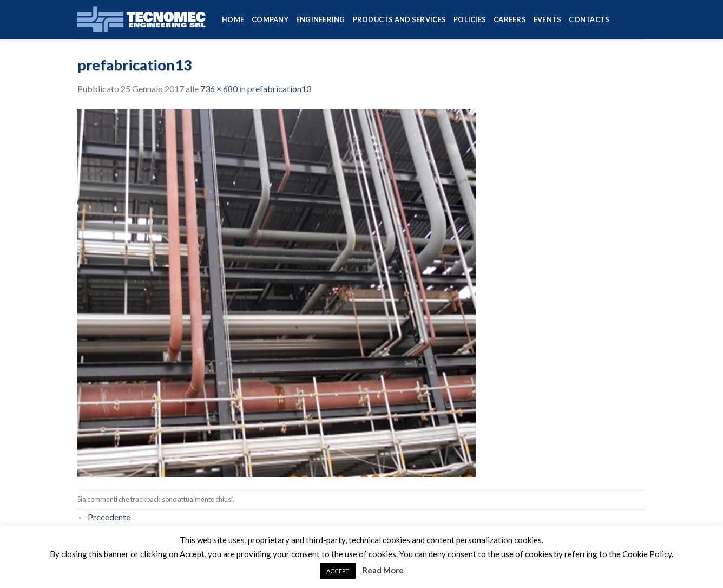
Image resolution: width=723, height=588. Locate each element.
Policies (470, 19)
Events (548, 19)
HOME (233, 19)
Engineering (321, 19)
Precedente (104, 517)
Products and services (399, 19)
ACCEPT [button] (338, 571)
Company (270, 19)
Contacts (589, 19)
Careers (510, 19)
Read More (383, 570)
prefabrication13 (279, 89)
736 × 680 (219, 89)
